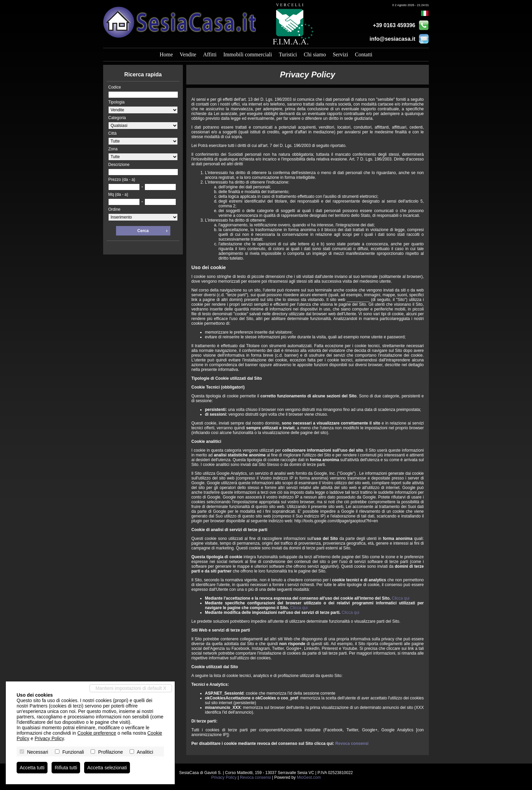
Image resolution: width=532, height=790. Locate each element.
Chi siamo (315, 54)
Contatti (364, 54)
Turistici (288, 54)
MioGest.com (309, 777)
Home (166, 54)
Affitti (210, 54)
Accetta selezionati (107, 768)
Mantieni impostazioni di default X (131, 688)
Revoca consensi (352, 744)
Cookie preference (97, 733)
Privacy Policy (224, 777)
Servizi (340, 54)
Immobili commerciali (248, 54)
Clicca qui (401, 598)
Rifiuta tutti (66, 768)
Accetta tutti (32, 768)
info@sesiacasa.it (392, 39)
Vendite (188, 54)
